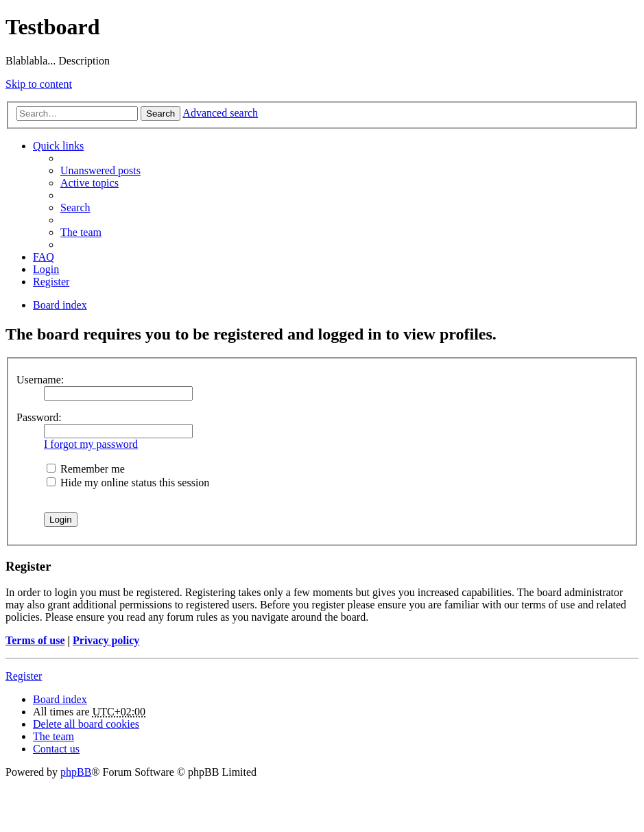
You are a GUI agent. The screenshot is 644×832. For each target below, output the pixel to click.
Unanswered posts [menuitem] (100, 170)
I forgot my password (91, 444)
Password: (39, 417)
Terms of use (35, 640)
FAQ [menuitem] (44, 257)
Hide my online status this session (128, 483)
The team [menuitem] (81, 232)
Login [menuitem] (46, 269)
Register (24, 676)
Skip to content (39, 84)
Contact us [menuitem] (56, 749)
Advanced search (220, 113)
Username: (40, 380)
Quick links (58, 146)
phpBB (76, 772)
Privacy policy (106, 640)
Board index (60, 699)
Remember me (86, 469)
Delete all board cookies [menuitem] (86, 724)
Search (160, 114)
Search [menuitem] (75, 207)
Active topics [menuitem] (90, 183)
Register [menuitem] (51, 282)
